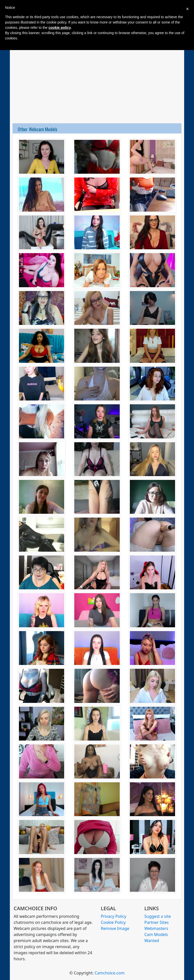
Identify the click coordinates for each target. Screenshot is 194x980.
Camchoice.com (110, 973)
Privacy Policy (114, 916)
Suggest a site (158, 916)
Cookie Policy (113, 922)
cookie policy (60, 28)
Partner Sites (157, 922)
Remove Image (115, 928)
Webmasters (156, 928)
